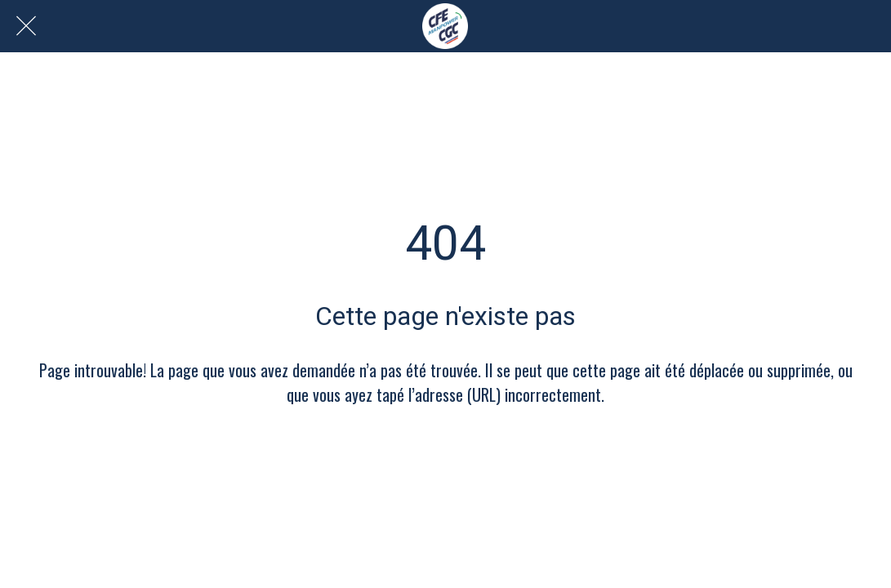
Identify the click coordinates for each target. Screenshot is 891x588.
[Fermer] (26, 26)
